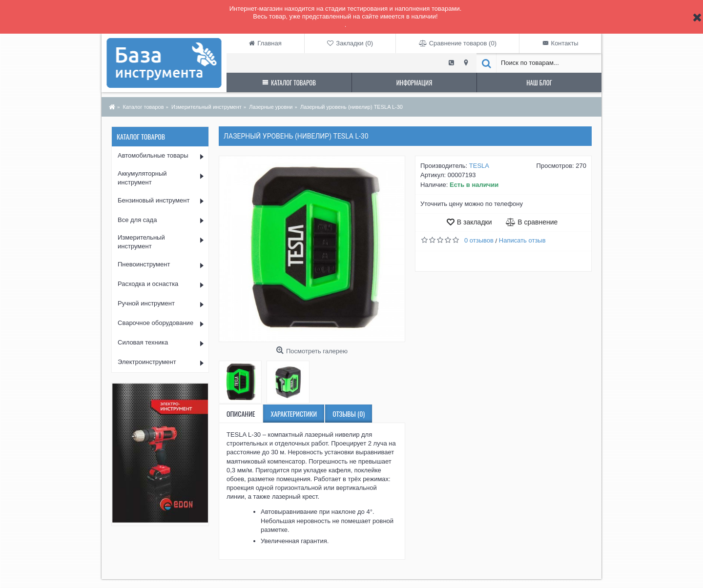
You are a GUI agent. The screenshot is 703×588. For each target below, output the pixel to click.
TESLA (479, 166)
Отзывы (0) (349, 414)
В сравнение (538, 222)
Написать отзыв (522, 240)
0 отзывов (479, 240)
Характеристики (294, 414)
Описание (241, 414)
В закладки (475, 222)
